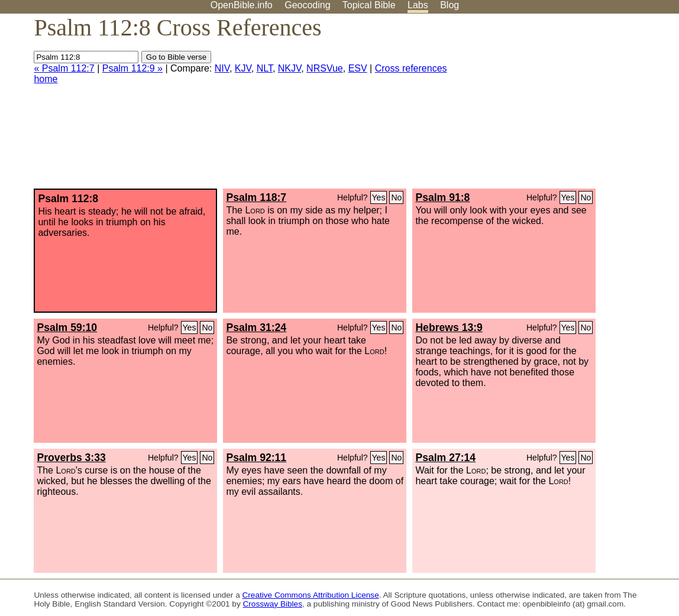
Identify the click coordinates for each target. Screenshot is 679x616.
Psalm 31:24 (256, 328)
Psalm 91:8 (442, 197)
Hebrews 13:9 (449, 328)
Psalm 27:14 (445, 458)
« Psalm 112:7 (64, 68)
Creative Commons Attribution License (311, 595)
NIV (222, 68)
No (396, 197)
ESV (358, 68)
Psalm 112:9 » (132, 68)
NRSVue (325, 68)
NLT (265, 68)
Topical (369, 5)
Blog (450, 5)
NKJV (290, 68)
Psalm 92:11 (256, 458)
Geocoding (307, 5)
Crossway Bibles (272, 604)
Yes (379, 197)
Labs (418, 5)
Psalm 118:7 (256, 197)
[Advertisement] (560, 106)
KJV (243, 68)
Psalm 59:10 (67, 328)
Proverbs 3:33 (71, 458)
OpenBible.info (242, 5)
